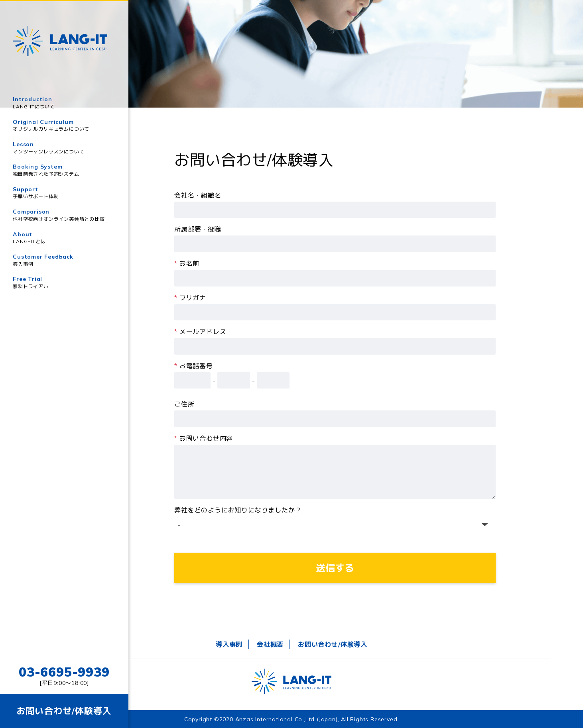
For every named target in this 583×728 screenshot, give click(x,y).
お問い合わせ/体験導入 (333, 644)
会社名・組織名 (198, 195)
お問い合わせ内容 (204, 438)
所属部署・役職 (198, 229)
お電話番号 (194, 366)
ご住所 (184, 404)
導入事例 (229, 644)
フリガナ (190, 298)
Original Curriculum (64, 126)
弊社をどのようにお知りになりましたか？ (238, 510)
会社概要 (270, 644)
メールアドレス (200, 332)
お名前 (187, 263)
